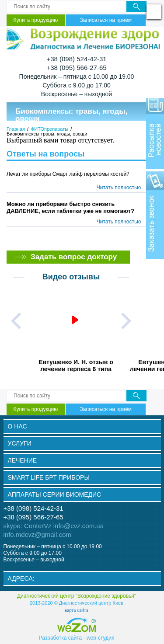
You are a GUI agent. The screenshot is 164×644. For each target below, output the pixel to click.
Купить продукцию (36, 20)
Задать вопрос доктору (74, 257)
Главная (16, 129)
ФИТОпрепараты (49, 129)
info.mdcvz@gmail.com (37, 534)
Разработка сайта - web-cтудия (77, 638)
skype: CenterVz (28, 526)
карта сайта (77, 610)
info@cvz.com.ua (79, 526)
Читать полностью (119, 188)
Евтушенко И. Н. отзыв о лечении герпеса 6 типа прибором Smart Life (76, 365)
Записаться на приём (106, 20)
